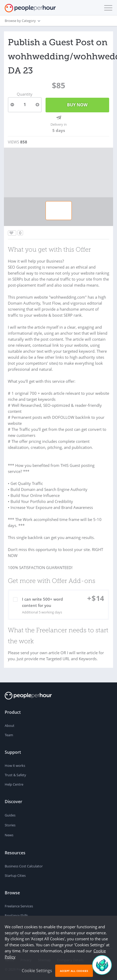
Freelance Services (19, 906)
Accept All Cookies (74, 971)
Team (9, 735)
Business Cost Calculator (24, 866)
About (10, 726)
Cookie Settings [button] (37, 971)
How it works (15, 766)
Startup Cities (15, 875)
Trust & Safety (15, 775)
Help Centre (14, 784)
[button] (107, 8)
